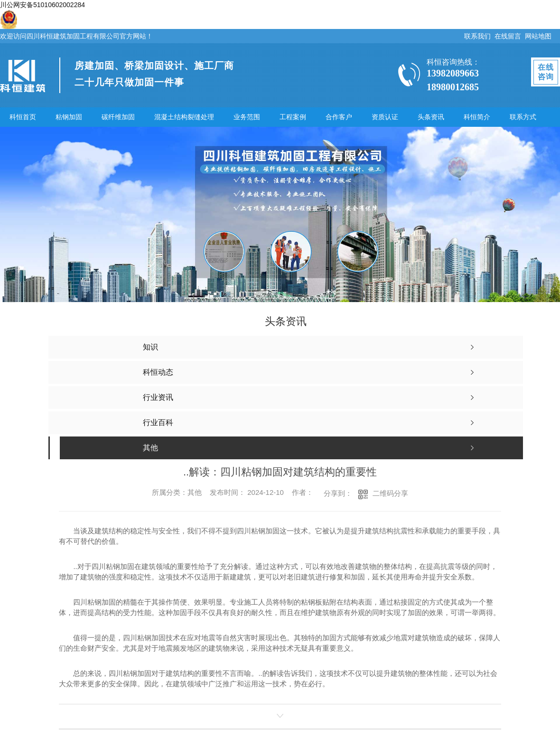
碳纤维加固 (118, 117)
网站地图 (538, 36)
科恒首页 (23, 117)
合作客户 (339, 117)
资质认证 (385, 117)
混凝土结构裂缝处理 (184, 117)
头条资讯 (431, 117)
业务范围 (247, 117)
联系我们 (477, 36)
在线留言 (508, 36)
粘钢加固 (69, 117)
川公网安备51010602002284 (42, 5)
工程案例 (293, 117)
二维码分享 (390, 493)
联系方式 (523, 117)
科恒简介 (477, 117)
